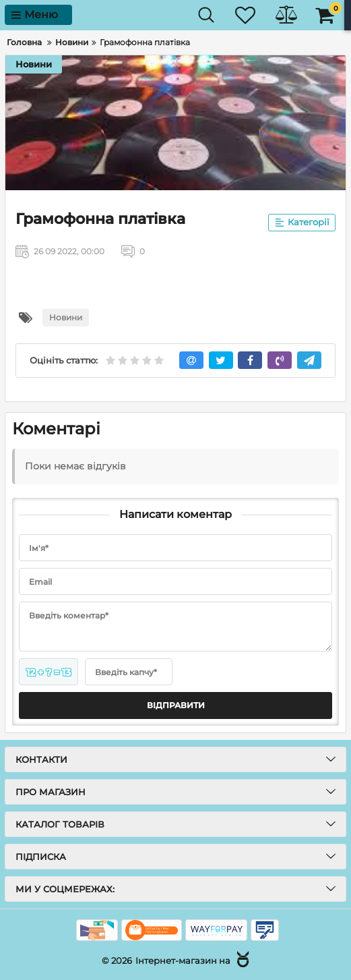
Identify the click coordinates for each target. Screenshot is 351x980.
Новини (34, 64)
